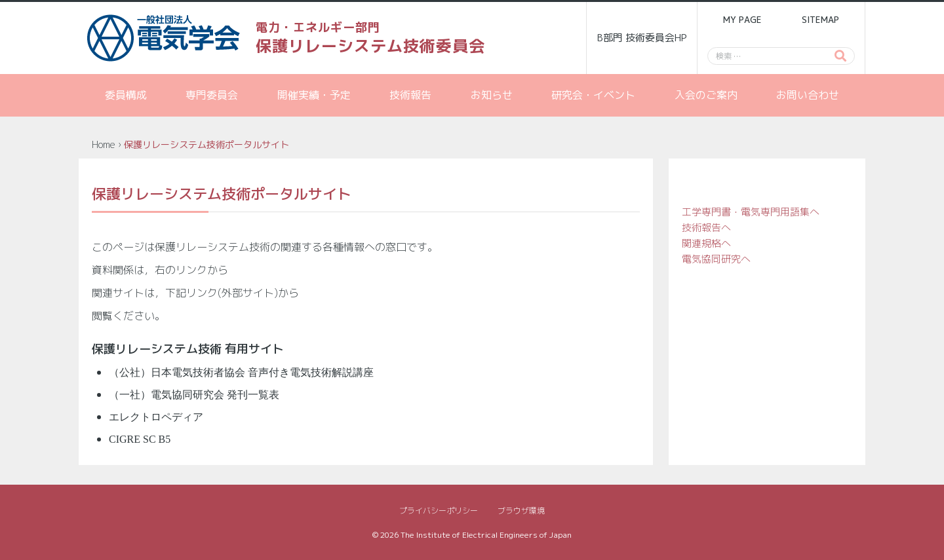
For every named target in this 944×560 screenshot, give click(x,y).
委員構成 (126, 95)
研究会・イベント (593, 95)
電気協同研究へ (716, 259)
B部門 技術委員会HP (642, 38)
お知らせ (492, 95)
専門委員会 (212, 95)
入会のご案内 (706, 95)
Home (104, 144)
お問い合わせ (808, 95)
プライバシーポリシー (439, 511)
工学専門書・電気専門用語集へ (751, 212)
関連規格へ (706, 243)
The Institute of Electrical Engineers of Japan (486, 535)
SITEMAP (820, 20)
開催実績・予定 (314, 95)
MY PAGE (742, 20)
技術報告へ (706, 228)
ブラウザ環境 (521, 511)
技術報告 (410, 95)
